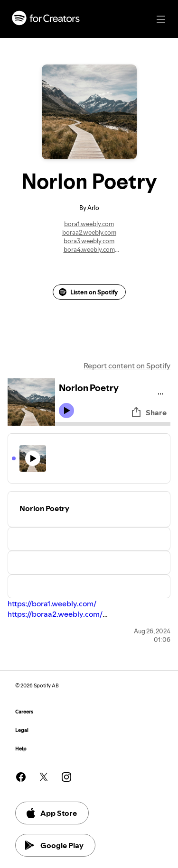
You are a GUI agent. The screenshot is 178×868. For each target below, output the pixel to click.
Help (21, 749)
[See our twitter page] (44, 777)
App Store (51, 813)
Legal (22, 730)
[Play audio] (161, 392)
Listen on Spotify (88, 292)
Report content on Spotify (127, 365)
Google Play (54, 845)
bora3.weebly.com (89, 241)
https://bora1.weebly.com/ (52, 603)
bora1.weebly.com (89, 224)
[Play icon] (66, 411)
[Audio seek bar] (113, 424)
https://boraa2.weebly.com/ (55, 614)
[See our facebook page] (21, 777)
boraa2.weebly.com (89, 232)
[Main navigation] (161, 19)
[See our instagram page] (66, 777)
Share (149, 412)
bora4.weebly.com (89, 249)
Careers (24, 712)
